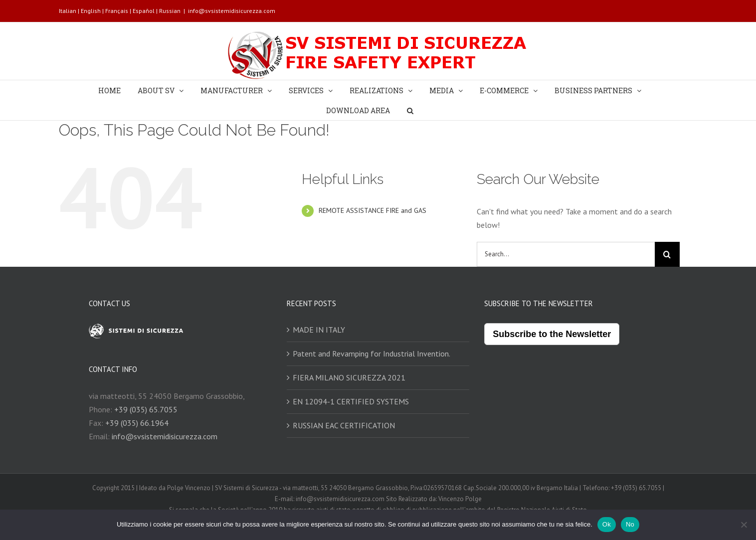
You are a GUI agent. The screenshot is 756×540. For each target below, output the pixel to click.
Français (117, 11)
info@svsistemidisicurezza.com (232, 11)
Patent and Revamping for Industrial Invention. (372, 354)
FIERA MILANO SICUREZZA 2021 (349, 377)
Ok (607, 524)
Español (144, 11)
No (630, 524)
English (91, 11)
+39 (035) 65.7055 (146, 409)
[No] (744, 525)
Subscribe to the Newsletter (552, 334)
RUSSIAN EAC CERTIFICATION (344, 425)
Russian (170, 11)
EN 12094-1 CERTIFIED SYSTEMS (351, 401)
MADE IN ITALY (319, 330)
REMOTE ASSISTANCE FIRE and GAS (373, 210)
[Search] (410, 110)
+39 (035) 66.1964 (137, 423)
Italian (68, 11)
